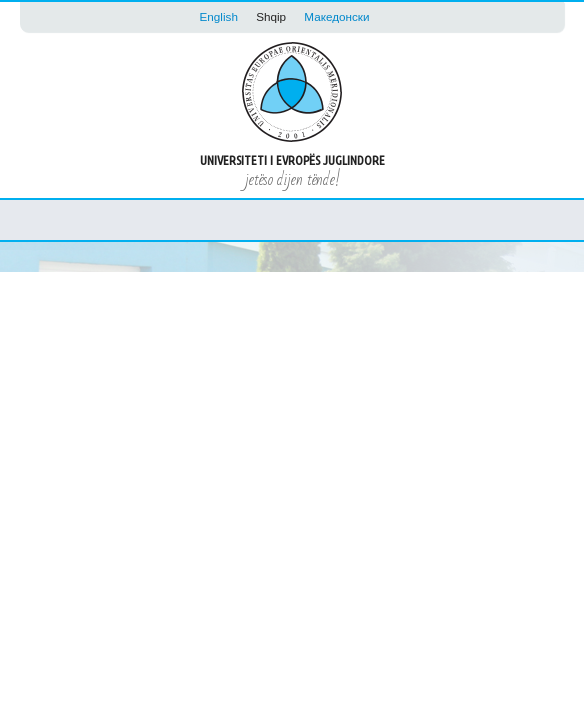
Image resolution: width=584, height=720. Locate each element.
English (219, 16)
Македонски (336, 16)
